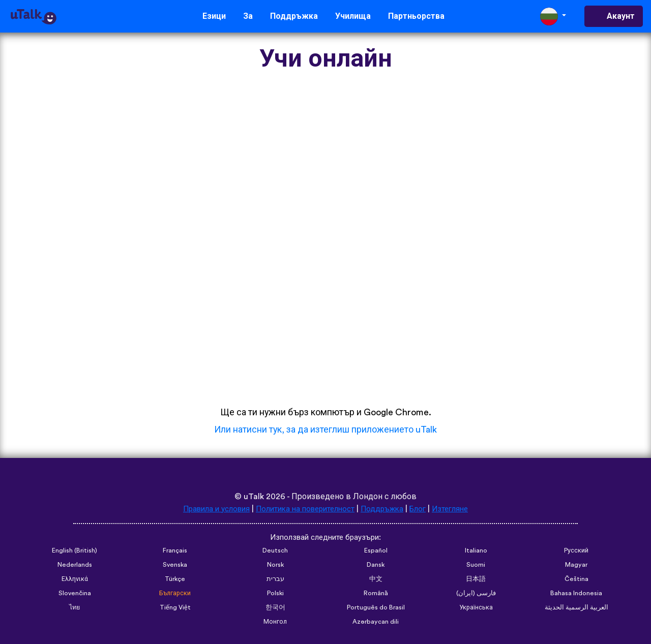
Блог (424, 509)
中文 (376, 579)
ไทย (75, 608)
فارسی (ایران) (476, 594)
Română (376, 594)
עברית (275, 579)
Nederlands (75, 565)
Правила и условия (209, 509)
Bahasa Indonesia (576, 594)
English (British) (75, 551)
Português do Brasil (376, 608)
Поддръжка (294, 16)
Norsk (275, 565)
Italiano (476, 551)
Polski (275, 594)
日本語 (476, 579)
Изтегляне (459, 509)
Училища (353, 16)
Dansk (376, 565)
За (248, 16)
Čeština (576, 579)
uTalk (254, 497)
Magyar (576, 565)
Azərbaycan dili (376, 622)
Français (175, 551)
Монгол (275, 622)
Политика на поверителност (304, 509)
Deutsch (275, 551)
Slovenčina (75, 594)
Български (175, 594)
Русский (576, 551)
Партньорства (416, 16)
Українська (476, 608)
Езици (214, 16)
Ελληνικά (75, 579)
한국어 (275, 608)
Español (376, 551)
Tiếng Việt (175, 608)
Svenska (175, 565)
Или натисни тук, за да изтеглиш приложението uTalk (325, 430)
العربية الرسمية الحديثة (576, 608)
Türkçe (175, 579)
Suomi (476, 565)
